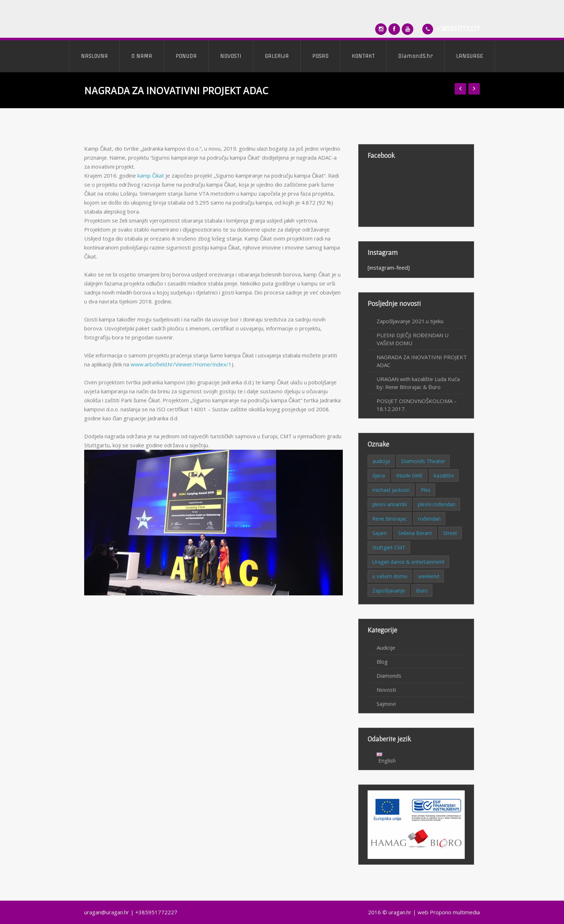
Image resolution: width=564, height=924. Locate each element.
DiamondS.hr (415, 56)
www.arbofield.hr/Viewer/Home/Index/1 (181, 364)
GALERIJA (277, 56)
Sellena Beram (415, 533)
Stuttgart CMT (389, 547)
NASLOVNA (94, 56)
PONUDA (186, 56)
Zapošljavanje (389, 591)
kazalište (444, 475)
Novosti (386, 690)
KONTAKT (363, 56)
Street (450, 533)
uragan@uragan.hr (107, 912)
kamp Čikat (151, 175)
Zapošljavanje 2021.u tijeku (410, 321)
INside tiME (409, 475)
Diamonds (389, 676)
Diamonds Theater (423, 461)
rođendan (429, 519)
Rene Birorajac (390, 519)
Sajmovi (386, 704)
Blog (382, 662)
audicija (381, 461)
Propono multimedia (455, 912)
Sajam (380, 533)
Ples (426, 490)
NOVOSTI (231, 56)
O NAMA (142, 56)
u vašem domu (390, 576)
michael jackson (391, 490)
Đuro (422, 591)
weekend (429, 576)
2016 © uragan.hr (390, 912)
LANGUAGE (470, 56)
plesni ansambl (390, 504)
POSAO (320, 56)
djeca (379, 475)
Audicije (386, 648)
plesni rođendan (437, 504)
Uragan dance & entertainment (408, 562)
